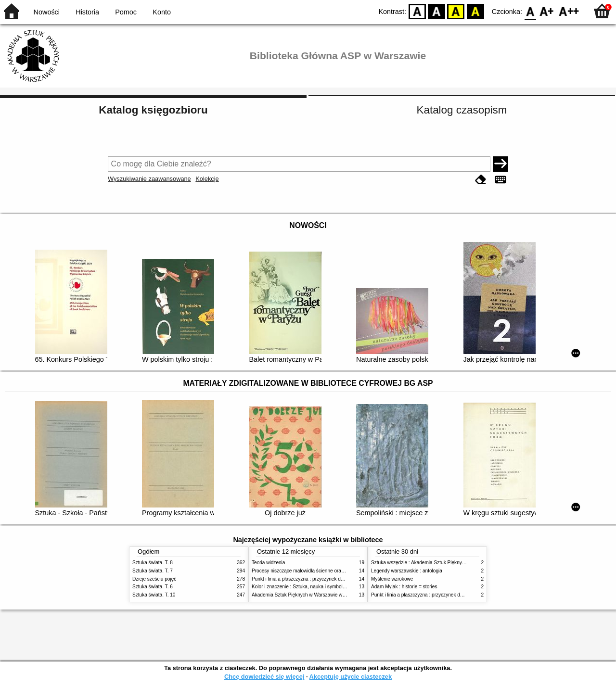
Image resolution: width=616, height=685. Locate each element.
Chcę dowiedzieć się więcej (264, 677)
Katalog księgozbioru (153, 110)
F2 (569, 11)
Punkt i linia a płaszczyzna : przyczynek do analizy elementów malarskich (330, 579)
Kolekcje (207, 179)
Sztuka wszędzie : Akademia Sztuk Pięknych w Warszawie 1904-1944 (446, 563)
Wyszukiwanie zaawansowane (149, 179)
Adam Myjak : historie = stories (404, 587)
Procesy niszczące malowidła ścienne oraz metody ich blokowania (323, 571)
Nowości (47, 12)
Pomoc (126, 12)
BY (475, 11)
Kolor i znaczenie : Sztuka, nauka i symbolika (300, 587)
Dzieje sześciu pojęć (154, 579)
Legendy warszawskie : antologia (407, 571)
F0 (530, 11)
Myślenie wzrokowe (392, 579)
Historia (87, 12)
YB (456, 11)
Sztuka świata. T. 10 (154, 595)
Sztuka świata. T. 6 (153, 587)
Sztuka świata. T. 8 (153, 563)
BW (436, 11)
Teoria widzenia (268, 563)
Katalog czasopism (462, 110)
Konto (162, 12)
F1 (547, 11)
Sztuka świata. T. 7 (153, 571)
